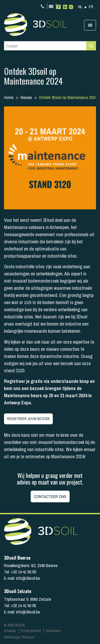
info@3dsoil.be (52, 6)
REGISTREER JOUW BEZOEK (28, 419)
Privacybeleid (31, 631)
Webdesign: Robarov (19, 637)
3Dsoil (44, 25)
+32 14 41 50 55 (43, 6)
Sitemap (10, 631)
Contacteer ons (50, 496)
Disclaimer (53, 631)
